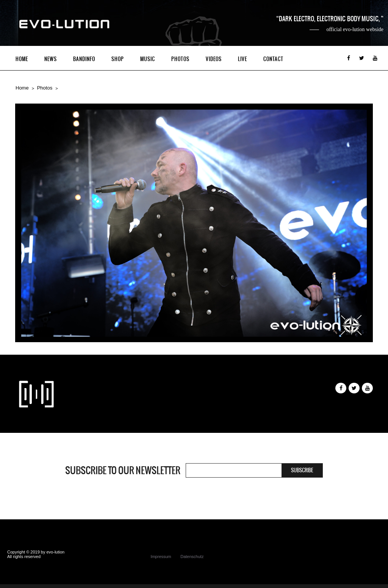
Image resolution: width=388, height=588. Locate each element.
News (51, 59)
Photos (180, 59)
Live (242, 59)
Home (22, 59)
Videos (214, 59)
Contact (273, 59)
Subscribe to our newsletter (123, 470)
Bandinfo (84, 59)
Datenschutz (192, 557)
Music (148, 59)
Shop (118, 59)
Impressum (161, 557)
